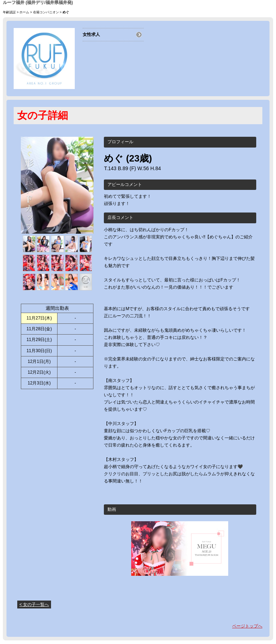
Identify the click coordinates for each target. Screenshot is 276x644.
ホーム (24, 12)
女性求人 (91, 34)
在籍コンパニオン (46, 12)
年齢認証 (9, 12)
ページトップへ (247, 626)
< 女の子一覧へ (34, 605)
